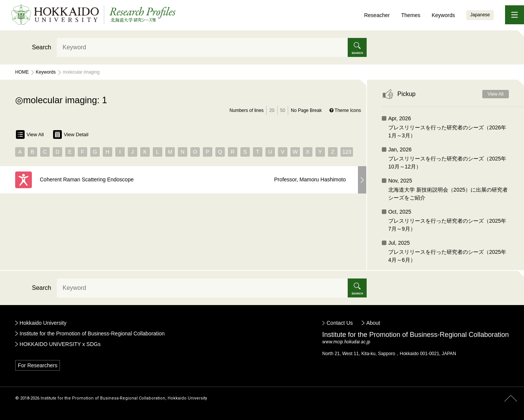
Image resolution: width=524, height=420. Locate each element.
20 (272, 110)
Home (22, 72)
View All (30, 134)
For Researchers (38, 365)
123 (347, 152)
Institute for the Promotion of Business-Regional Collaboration (92, 333)
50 (283, 110)
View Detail (71, 134)
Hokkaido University (43, 323)
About (373, 323)
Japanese (480, 15)
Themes (411, 15)
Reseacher (377, 15)
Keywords (443, 15)
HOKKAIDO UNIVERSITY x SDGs (60, 344)
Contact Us (340, 323)
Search (42, 47)
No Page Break (306, 110)
